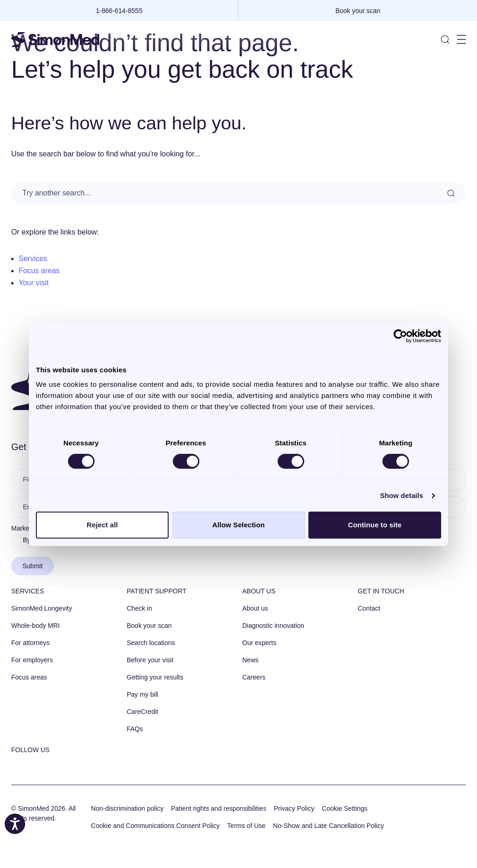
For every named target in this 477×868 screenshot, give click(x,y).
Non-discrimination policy (127, 808)
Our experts (259, 643)
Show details (402, 495)
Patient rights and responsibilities (219, 808)
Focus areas (39, 271)
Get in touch (381, 591)
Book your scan (149, 626)
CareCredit (143, 712)
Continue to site (375, 525)
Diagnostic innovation (273, 626)
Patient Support (157, 591)
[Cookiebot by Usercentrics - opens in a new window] (400, 336)
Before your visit (150, 660)
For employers (32, 660)
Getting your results (155, 677)
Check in (139, 608)
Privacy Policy (294, 808)
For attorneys (30, 643)
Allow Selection (238, 525)
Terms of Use (246, 826)
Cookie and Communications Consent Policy (155, 826)
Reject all (102, 525)
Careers (254, 677)
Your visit (34, 283)
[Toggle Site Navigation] (461, 39)
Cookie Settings (345, 808)
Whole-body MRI (35, 626)
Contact (369, 608)
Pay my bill (143, 694)
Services (33, 259)
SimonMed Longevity (42, 608)
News (250, 660)
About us (259, 591)
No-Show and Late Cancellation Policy (328, 826)
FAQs (135, 729)
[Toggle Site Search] (445, 39)
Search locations (151, 643)
